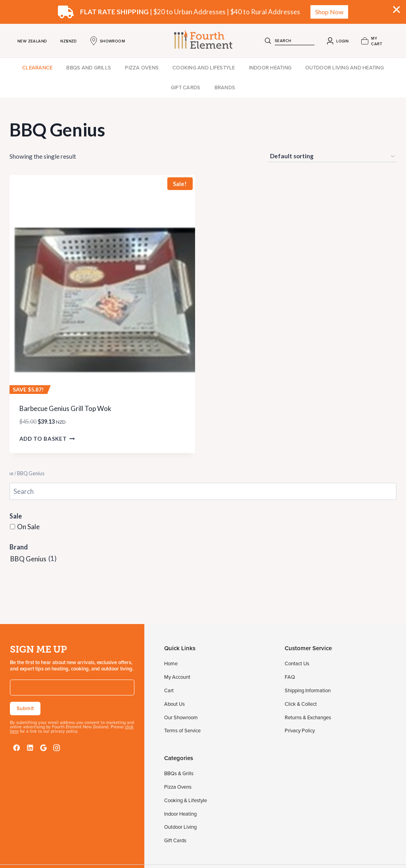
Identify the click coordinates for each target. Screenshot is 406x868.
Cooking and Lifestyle (204, 67)
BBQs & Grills (179, 773)
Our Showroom (181, 717)
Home (171, 663)
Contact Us (297, 663)
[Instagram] (57, 748)
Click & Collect (301, 704)
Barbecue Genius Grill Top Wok (65, 408)
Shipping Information (308, 690)
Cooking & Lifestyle (186, 800)
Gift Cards (186, 87)
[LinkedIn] (30, 748)
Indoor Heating (270, 67)
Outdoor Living (180, 827)
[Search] (268, 41)
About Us (174, 704)
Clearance (37, 67)
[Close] (396, 10)
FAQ (290, 677)
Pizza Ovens (142, 67)
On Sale (28, 526)
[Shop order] (332, 156)
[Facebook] (17, 748)
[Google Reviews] (44, 748)
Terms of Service (182, 730)
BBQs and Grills (89, 67)
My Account (177, 677)
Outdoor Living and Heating (345, 67)
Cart (169, 690)
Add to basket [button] (47, 439)
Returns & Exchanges (308, 717)
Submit (25, 708)
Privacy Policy (300, 730)
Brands (225, 87)
